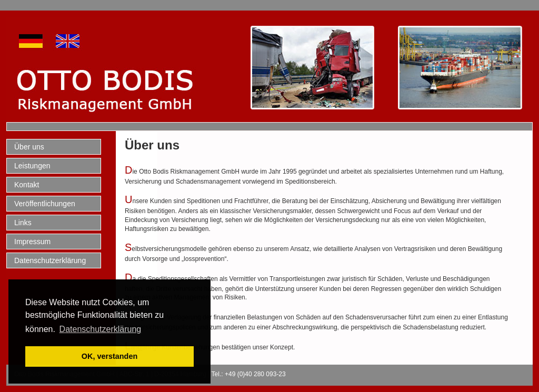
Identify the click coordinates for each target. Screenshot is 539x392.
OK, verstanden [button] (109, 356)
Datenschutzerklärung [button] (101, 329)
